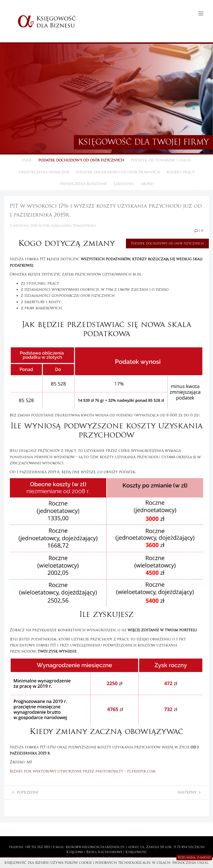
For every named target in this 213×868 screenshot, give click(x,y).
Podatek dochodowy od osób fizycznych (81, 160)
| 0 (199, 231)
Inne (27, 160)
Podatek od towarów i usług (161, 160)
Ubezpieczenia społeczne (44, 172)
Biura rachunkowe (104, 852)
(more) (147, 184)
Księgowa (75, 852)
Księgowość (136, 852)
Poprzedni (25, 792)
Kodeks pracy (181, 172)
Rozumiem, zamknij (194, 857)
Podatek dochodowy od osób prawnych (118, 172)
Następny (189, 792)
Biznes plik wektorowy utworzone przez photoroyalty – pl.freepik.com (83, 771)
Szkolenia (124, 184)
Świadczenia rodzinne (83, 184)
